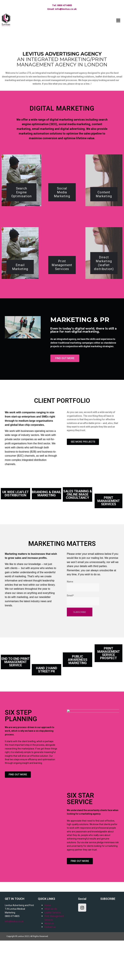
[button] (65, 396)
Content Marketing (104, 232)
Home (48, 943)
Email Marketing (20, 305)
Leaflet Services (53, 950)
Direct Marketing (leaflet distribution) (104, 301)
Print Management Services (62, 303)
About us (49, 961)
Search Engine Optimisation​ (21, 230)
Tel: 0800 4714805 (62, 5)
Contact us (50, 965)
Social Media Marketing (62, 230)
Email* (83, 638)
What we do (51, 947)
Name (83, 624)
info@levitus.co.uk (14, 959)
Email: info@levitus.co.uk (62, 9)
